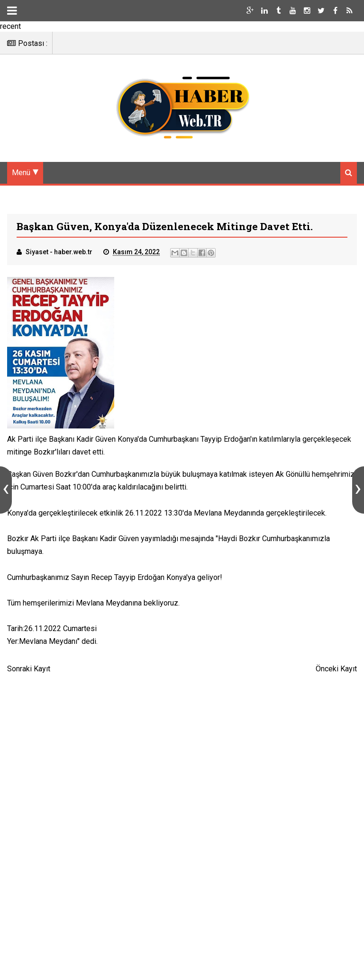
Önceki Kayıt (336, 669)
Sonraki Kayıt (29, 669)
